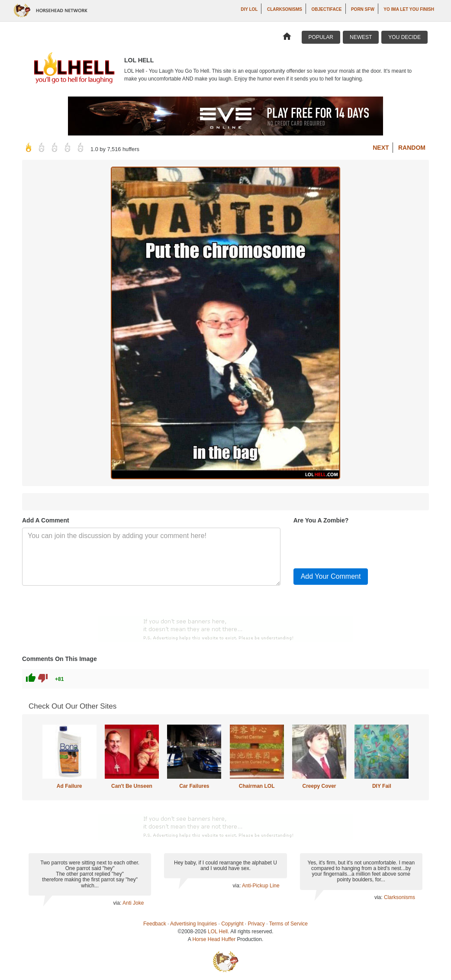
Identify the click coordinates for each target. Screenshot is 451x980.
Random (412, 148)
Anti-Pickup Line (261, 886)
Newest (361, 37)
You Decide (404, 37)
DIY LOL (249, 9)
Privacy (256, 924)
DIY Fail (382, 786)
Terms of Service (288, 924)
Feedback (155, 924)
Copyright (232, 924)
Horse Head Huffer (214, 939)
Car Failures (194, 786)
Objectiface (326, 9)
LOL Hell (218, 932)
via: (118, 903)
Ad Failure (69, 786)
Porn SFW (363, 9)
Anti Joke (133, 903)
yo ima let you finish (409, 9)
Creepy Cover (319, 786)
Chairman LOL (257, 786)
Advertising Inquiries (193, 924)
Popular (321, 37)
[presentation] (359, 545)
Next (381, 148)
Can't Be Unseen (132, 786)
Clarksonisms (285, 9)
